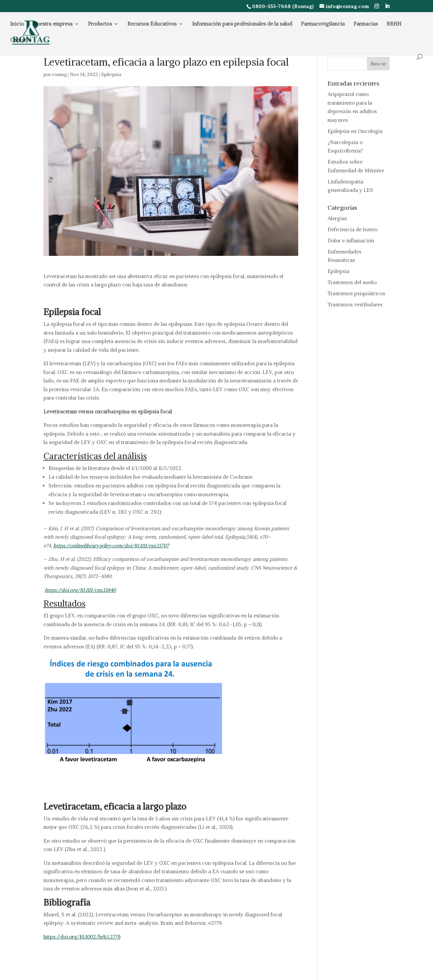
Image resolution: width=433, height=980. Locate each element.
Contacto (21, 40)
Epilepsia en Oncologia (355, 131)
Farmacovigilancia (323, 24)
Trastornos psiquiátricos (356, 293)
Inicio (17, 24)
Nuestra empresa (53, 24)
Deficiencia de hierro (352, 229)
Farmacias (366, 24)
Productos (100, 24)
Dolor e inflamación (351, 241)
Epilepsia (111, 74)
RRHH (394, 24)
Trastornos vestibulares (355, 305)
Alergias (337, 218)
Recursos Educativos (152, 24)
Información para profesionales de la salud (242, 24)
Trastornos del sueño (352, 282)
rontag (59, 74)
